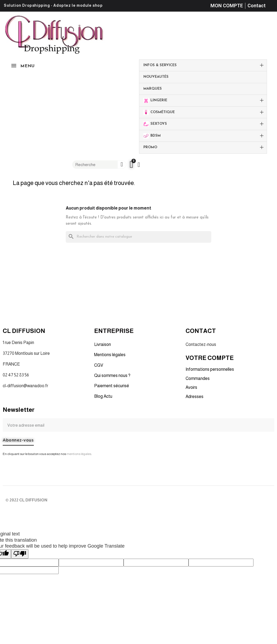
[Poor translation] (20, 554)
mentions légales (79, 454)
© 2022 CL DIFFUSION (26, 500)
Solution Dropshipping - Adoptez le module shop (53, 5)
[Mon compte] (139, 165)
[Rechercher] (138, 237)
